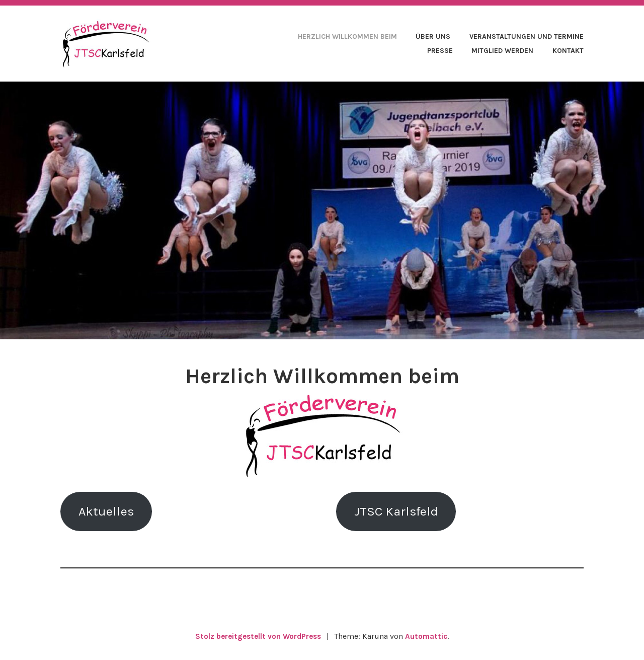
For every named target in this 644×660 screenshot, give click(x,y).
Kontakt (568, 51)
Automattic (429, 640)
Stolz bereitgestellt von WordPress (258, 640)
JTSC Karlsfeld (401, 513)
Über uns (433, 36)
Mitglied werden (502, 51)
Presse (440, 51)
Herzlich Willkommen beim (347, 36)
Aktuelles (110, 513)
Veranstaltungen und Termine (527, 36)
